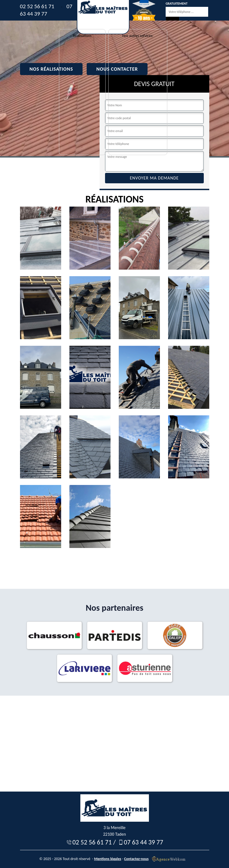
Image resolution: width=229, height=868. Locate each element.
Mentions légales (108, 859)
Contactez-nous (136, 859)
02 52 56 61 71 (37, 6)
